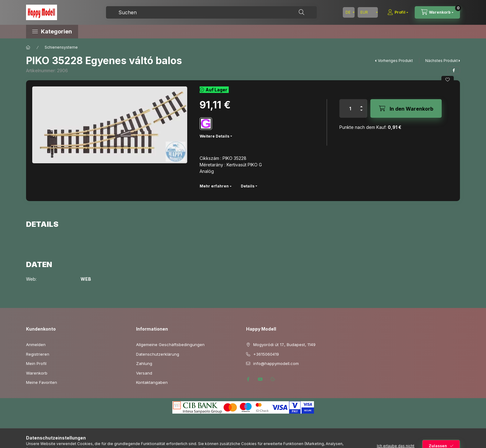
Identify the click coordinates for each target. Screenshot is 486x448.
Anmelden (36, 345)
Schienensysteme (61, 47)
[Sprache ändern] (349, 12)
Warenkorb (37, 373)
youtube (260, 379)
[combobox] (211, 12)
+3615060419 (266, 354)
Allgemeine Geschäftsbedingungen (170, 345)
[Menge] (350, 108)
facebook (248, 379)
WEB (86, 279)
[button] (79, 32)
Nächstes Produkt (442, 61)
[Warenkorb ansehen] (437, 12)
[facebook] (454, 70)
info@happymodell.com (276, 363)
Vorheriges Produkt (395, 61)
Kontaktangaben (152, 382)
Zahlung (144, 363)
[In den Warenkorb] (406, 108)
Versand (144, 373)
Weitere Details (214, 136)
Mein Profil (36, 363)
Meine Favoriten (42, 382)
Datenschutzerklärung (158, 354)
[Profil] (398, 12)
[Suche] (302, 12)
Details (248, 186)
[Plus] (361, 104)
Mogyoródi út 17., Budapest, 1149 (284, 345)
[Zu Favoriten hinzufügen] (448, 80)
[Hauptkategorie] (28, 47)
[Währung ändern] (368, 12)
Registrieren (38, 354)
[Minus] (361, 113)
